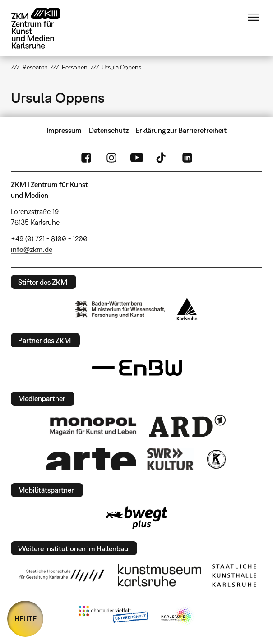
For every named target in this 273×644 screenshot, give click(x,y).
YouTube (137, 158)
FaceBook (86, 158)
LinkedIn (187, 158)
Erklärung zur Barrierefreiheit (181, 130)
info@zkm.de (32, 249)
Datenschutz (109, 130)
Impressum (64, 130)
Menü (253, 17)
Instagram (111, 158)
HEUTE (25, 619)
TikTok (162, 158)
